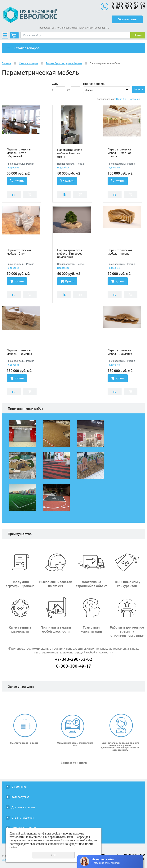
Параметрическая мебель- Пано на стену (70, 153)
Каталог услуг (20, 797)
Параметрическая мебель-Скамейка (120, 352)
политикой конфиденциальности (72, 844)
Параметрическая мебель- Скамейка (19, 352)
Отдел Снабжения (23, 818)
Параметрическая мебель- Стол (19, 252)
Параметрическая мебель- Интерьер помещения (70, 253)
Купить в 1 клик (30, 194)
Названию (135, 99)
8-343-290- (123, 4)
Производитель (94, 84)
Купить (19, 181)
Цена (55, 83)
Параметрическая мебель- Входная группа (120, 153)
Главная (6, 63)
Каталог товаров (29, 63)
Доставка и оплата (24, 807)
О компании (19, 787)
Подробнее (13, 167)
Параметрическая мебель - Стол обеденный (19, 153)
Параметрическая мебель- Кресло (120, 252)
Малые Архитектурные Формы (64, 63)
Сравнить (14, 194)
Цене (119, 99)
